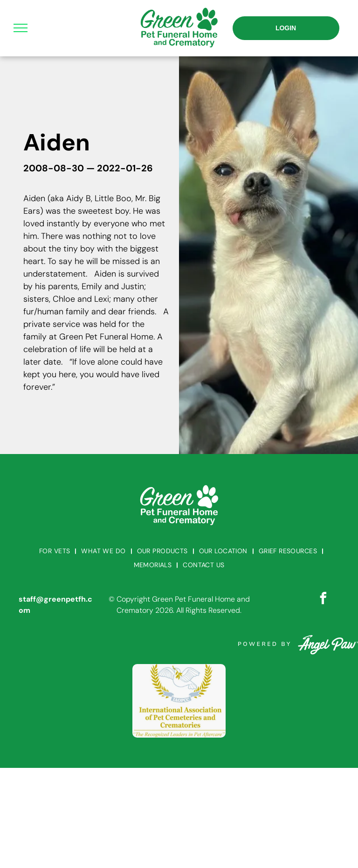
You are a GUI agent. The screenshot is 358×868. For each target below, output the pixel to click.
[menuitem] (55, 551)
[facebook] (323, 600)
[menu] (21, 28)
